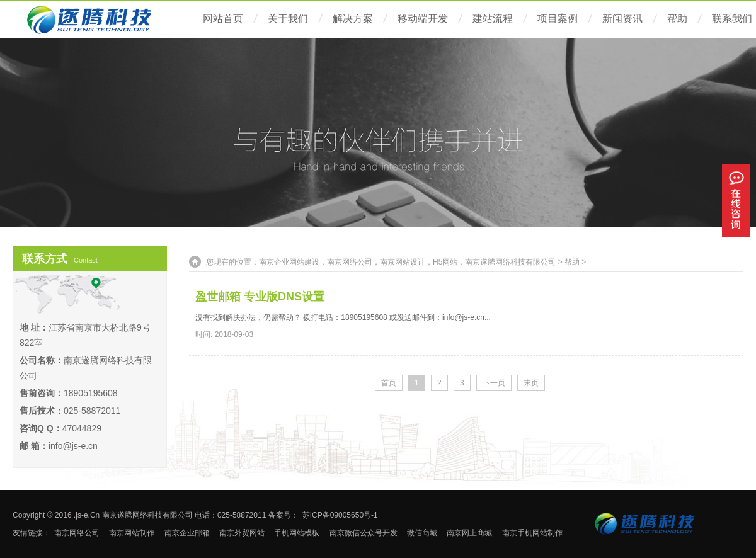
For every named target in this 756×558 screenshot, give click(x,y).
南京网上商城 (469, 533)
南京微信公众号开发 (364, 533)
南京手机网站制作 (532, 533)
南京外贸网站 (242, 533)
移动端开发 (423, 19)
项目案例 (558, 19)
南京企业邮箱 (187, 533)
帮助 (677, 19)
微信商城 (422, 533)
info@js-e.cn (73, 446)
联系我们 (732, 19)
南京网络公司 (77, 533)
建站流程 (493, 19)
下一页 (494, 383)
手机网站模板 (297, 533)
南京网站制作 (132, 533)
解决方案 (353, 19)
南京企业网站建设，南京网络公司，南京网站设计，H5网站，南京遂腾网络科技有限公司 (407, 262)
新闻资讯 (622, 19)
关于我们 (288, 19)
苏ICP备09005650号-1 (340, 515)
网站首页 (223, 19)
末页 (531, 383)
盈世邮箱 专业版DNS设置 (260, 297)
